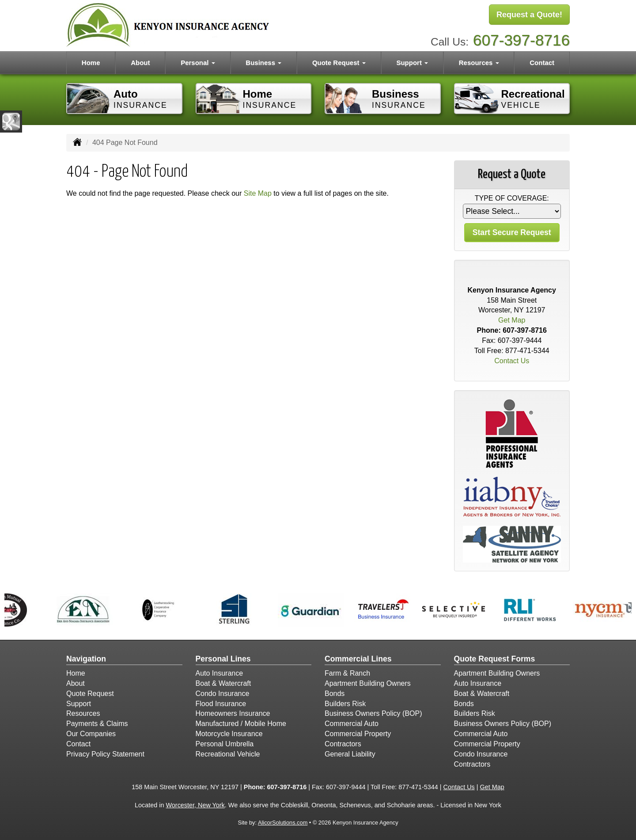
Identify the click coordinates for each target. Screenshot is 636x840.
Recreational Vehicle (228, 754)
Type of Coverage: (512, 198)
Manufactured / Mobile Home (241, 724)
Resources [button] (479, 63)
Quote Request (90, 694)
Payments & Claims (97, 724)
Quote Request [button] (339, 63)
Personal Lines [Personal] (223, 659)
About (140, 63)
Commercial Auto (352, 724)
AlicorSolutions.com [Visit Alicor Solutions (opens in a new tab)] (283, 823)
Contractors (343, 744)
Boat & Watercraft (223, 683)
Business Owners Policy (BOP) (373, 713)
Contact (542, 63)
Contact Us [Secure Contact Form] (512, 361)
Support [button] (412, 63)
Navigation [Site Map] (86, 659)
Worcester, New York (195, 805)
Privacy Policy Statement (105, 754)
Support (79, 704)
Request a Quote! (529, 15)
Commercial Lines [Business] (358, 659)
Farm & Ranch (347, 673)
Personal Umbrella (225, 744)
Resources (83, 713)
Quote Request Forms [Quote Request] (495, 659)
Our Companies (91, 734)
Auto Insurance (220, 673)
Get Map (512, 320)
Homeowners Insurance (233, 713)
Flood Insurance (221, 704)
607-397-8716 (521, 40)
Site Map (258, 193)
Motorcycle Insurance (229, 734)
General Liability (350, 754)
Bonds (335, 694)
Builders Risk (345, 704)
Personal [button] (198, 63)
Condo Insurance (223, 694)
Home (91, 63)
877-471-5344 (527, 351)
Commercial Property (358, 734)
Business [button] (263, 63)
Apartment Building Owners (368, 683)
